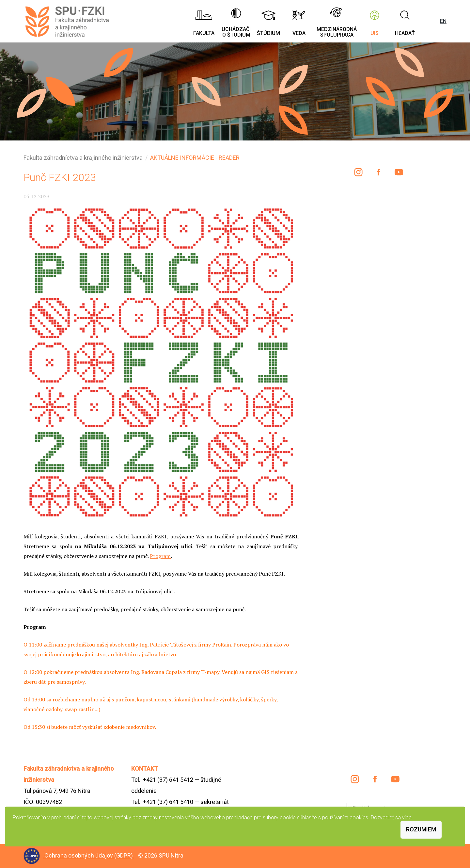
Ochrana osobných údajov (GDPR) (89, 855)
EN (443, 21)
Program (160, 556)
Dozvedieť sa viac (391, 818)
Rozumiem (421, 829)
